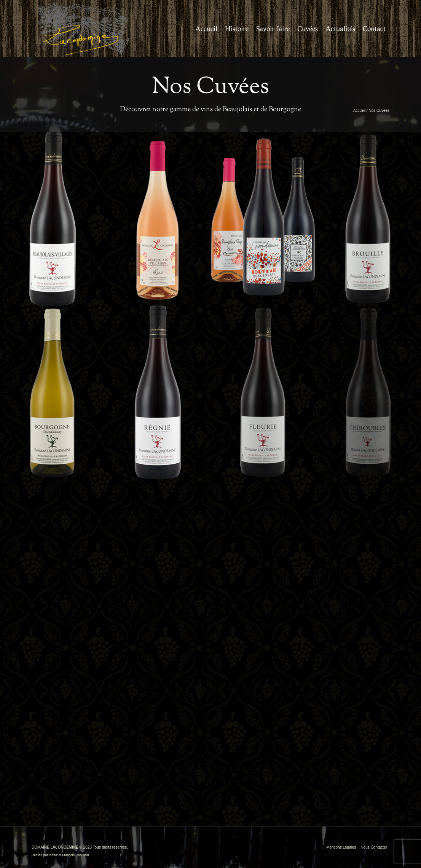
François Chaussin (75, 855)
